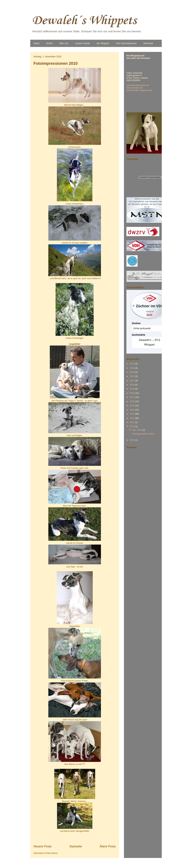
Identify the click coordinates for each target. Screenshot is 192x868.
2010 (132, 426)
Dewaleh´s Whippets (84, 21)
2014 (132, 410)
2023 (132, 372)
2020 (132, 385)
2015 (132, 406)
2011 (132, 422)
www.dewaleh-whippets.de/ (139, 90)
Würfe (49, 43)
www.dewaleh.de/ (135, 88)
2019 (132, 389)
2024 (132, 368)
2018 (132, 393)
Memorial (148, 43)
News (37, 43)
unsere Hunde (83, 43)
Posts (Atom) (51, 853)
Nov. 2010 (137, 430)
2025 (132, 364)
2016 (132, 401)
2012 (132, 418)
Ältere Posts (108, 846)
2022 (132, 376)
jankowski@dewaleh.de (138, 85)
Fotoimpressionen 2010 (56, 63)
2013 (132, 414)
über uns (64, 43)
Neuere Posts (43, 846)
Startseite (76, 846)
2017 (132, 397)
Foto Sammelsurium (126, 43)
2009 (132, 440)
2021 (132, 381)
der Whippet (103, 43)
